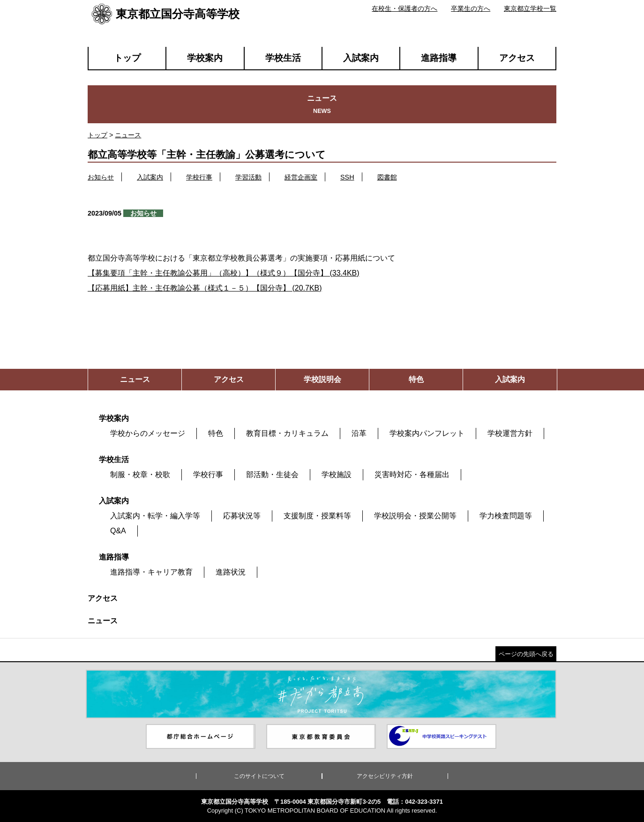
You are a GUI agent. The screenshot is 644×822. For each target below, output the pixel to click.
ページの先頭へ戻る (526, 654)
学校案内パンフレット (427, 433)
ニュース (128, 135)
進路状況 (231, 572)
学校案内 (205, 58)
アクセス (517, 58)
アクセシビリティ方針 (385, 776)
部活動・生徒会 (272, 475)
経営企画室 (301, 177)
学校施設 (337, 475)
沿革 (359, 433)
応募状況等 (242, 516)
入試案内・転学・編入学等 (155, 516)
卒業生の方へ (471, 8)
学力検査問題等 (506, 516)
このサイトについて (259, 776)
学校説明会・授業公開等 (415, 516)
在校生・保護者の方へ (404, 8)
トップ (127, 58)
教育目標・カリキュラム (287, 433)
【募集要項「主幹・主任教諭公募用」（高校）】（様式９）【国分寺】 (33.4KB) (224, 273)
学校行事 (199, 177)
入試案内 (361, 58)
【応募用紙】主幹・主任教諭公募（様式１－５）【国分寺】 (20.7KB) (205, 288)
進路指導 (439, 58)
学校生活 (283, 58)
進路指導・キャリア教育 (151, 572)
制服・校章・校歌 (140, 475)
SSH (347, 177)
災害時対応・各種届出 (412, 475)
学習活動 (248, 177)
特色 (216, 433)
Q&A (118, 531)
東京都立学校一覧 (530, 8)
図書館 (387, 177)
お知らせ (101, 177)
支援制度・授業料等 (317, 516)
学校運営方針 (510, 433)
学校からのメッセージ (148, 433)
